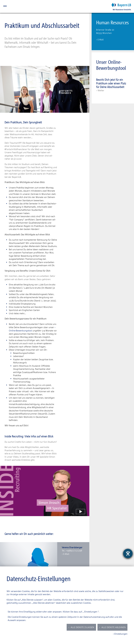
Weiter (101, 90)
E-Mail (66, 554)
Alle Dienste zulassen (82, 627)
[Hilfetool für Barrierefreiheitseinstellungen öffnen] (128, 553)
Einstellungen (91, 612)
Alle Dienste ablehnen (113, 627)
